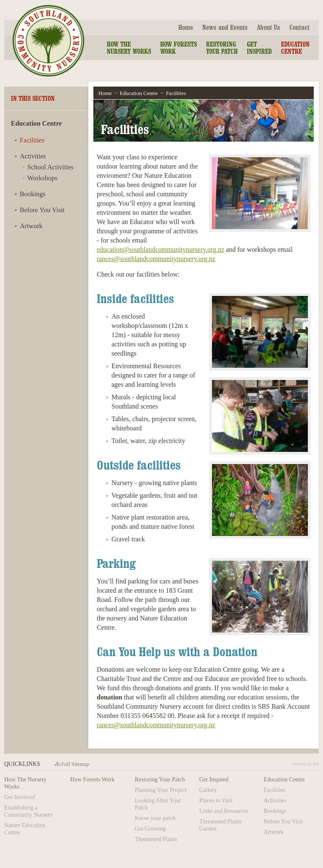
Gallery (208, 790)
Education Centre (295, 48)
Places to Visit (216, 801)
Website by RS (305, 764)
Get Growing (150, 829)
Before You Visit (42, 210)
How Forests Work (179, 48)
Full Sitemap (75, 764)
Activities (33, 156)
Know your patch (155, 818)
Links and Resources (224, 811)
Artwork (31, 226)
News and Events (225, 27)
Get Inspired (259, 48)
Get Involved (20, 797)
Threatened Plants (156, 839)
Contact (299, 27)
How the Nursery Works (129, 48)
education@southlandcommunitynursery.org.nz (160, 249)
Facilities (32, 140)
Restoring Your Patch (222, 48)
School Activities (50, 167)
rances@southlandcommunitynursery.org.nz (156, 259)
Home (186, 27)
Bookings (33, 194)
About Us (269, 27)
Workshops (42, 178)
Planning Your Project (160, 790)
